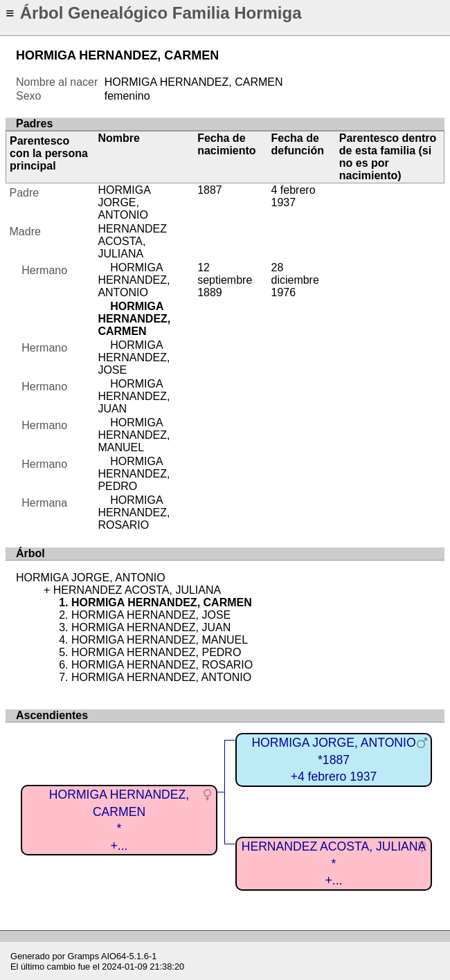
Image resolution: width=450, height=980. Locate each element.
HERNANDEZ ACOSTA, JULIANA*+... (334, 863)
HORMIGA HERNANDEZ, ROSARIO (134, 512)
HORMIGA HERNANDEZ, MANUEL (134, 435)
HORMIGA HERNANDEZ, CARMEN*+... (119, 820)
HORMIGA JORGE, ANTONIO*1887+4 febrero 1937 (333, 760)
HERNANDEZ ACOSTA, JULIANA (132, 241)
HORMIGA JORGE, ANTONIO (124, 202)
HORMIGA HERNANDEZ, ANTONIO (134, 280)
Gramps (84, 956)
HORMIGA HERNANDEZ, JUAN (134, 396)
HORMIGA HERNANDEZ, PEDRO (134, 474)
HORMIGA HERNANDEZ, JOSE (134, 357)
